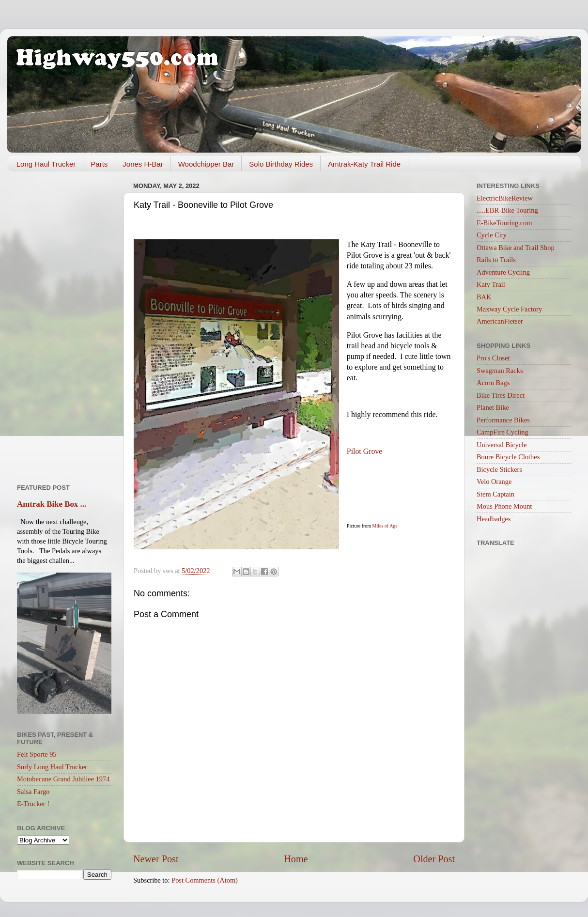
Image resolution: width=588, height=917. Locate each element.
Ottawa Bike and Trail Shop (516, 248)
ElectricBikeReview (505, 198)
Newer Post (156, 859)
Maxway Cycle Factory (509, 309)
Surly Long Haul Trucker (52, 767)
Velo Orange (494, 482)
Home (296, 859)
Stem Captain (495, 494)
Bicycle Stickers (499, 469)
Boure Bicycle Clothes (508, 457)
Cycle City (492, 235)
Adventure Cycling (503, 272)
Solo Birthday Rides (281, 164)
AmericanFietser (500, 321)
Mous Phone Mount (504, 506)
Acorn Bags (493, 383)
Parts (99, 164)
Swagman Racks (500, 371)
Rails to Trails (496, 260)
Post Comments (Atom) (205, 880)
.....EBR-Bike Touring (507, 210)
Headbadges (494, 519)
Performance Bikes (503, 420)
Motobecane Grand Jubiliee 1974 (63, 779)
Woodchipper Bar (206, 164)
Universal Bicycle (502, 445)
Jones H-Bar (143, 164)
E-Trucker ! (33, 804)
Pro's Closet (493, 358)
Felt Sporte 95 (37, 754)
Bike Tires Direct (501, 395)
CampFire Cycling (503, 432)
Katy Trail (491, 284)
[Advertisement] (64, 324)
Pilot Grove (364, 451)
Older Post (434, 859)
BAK (484, 297)
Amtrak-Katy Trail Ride (364, 164)
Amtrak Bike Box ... (52, 504)
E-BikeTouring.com (504, 223)
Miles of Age (385, 526)
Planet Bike (493, 407)
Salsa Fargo (33, 792)
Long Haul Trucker (46, 164)
